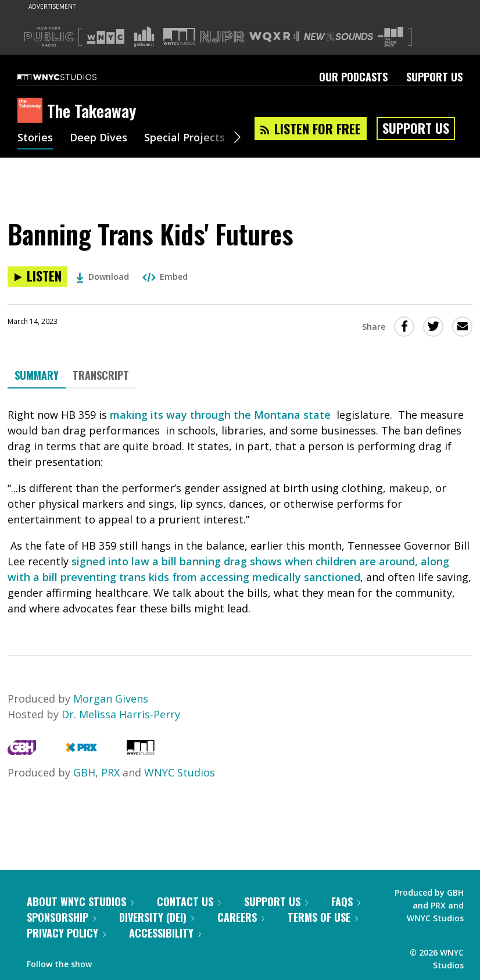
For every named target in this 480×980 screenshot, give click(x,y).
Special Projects (185, 138)
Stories (35, 138)
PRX (110, 772)
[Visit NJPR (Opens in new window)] (222, 37)
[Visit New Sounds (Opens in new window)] (338, 37)
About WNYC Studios (80, 901)
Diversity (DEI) (157, 917)
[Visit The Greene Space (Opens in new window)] (391, 37)
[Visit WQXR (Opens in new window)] (274, 37)
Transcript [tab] (101, 375)
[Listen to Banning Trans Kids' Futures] (37, 277)
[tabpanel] (240, 512)
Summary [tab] (37, 375)
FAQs (346, 901)
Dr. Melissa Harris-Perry (121, 714)
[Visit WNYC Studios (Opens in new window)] (179, 36)
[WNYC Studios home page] (71, 77)
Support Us (434, 77)
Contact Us (189, 901)
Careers (241, 917)
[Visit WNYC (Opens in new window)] (106, 37)
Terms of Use (323, 917)
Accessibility (165, 933)
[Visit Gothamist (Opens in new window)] (144, 37)
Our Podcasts (353, 77)
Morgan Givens (111, 699)
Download (103, 277)
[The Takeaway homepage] (32, 111)
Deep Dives (98, 138)
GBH (84, 772)
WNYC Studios (180, 772)
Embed (165, 277)
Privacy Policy (66, 933)
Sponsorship (61, 917)
